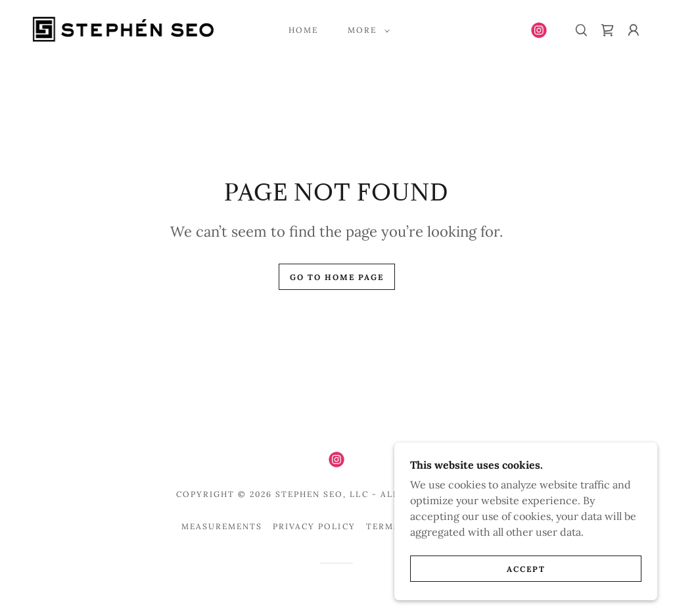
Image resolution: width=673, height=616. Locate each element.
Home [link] (303, 30)
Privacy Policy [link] (314, 526)
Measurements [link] (222, 526)
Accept (526, 569)
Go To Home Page (337, 277)
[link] (123, 29)
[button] (366, 30)
